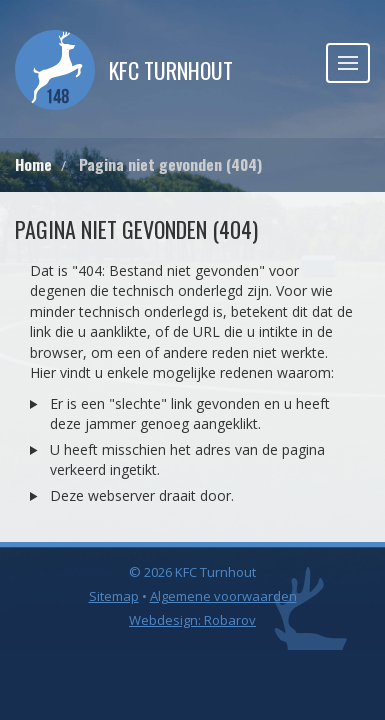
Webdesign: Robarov (192, 620)
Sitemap (114, 596)
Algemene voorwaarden (223, 596)
